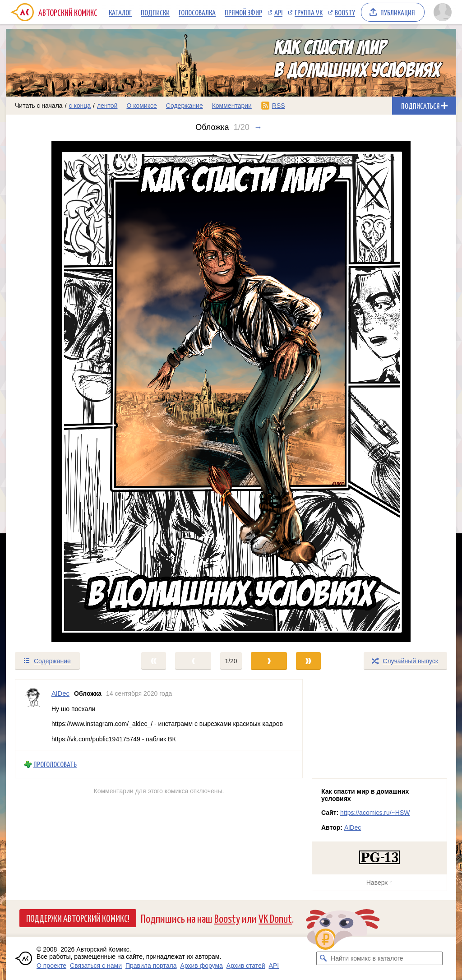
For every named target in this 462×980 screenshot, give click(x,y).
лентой (107, 106)
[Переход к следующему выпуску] (231, 392)
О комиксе (141, 106)
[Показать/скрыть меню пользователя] (443, 12)
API (278, 12)
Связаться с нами (96, 966)
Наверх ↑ (379, 883)
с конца (80, 106)
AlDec (353, 827)
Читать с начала (39, 106)
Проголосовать (55, 764)
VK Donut (275, 918)
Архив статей (246, 966)
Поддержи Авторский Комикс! (78, 918)
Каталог (120, 12)
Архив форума (202, 966)
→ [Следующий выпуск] (258, 127)
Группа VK (309, 12)
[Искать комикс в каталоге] (323, 958)
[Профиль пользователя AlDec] (33, 715)
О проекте (51, 966)
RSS (279, 106)
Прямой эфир (243, 12)
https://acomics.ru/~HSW (375, 813)
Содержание (185, 106)
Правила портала (151, 966)
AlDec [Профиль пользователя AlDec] (60, 693)
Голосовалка (197, 12)
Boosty (345, 12)
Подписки (155, 12)
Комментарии (232, 106)
